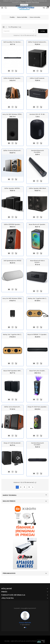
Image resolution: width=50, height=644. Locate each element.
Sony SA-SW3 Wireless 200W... (13, 114)
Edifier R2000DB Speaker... (13, 224)
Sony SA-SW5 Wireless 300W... (13, 298)
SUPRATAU (24, 5)
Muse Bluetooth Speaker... (38, 224)
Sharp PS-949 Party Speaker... (38, 407)
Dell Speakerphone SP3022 (13, 261)
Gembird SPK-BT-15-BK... (38, 114)
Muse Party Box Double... (37, 371)
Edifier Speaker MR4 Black (38, 188)
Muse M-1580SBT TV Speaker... (37, 335)
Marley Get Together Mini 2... (38, 298)
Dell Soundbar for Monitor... (13, 42)
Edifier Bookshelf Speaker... (12, 78)
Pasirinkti (19, 31)
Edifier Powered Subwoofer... (38, 42)
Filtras (43, 31)
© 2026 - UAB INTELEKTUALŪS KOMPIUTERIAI (21, 641)
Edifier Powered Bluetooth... (13, 151)
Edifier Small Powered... (37, 78)
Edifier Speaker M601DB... (13, 188)
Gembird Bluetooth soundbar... (38, 151)
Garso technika (10, 495)
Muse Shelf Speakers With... (13, 371)
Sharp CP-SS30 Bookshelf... (13, 443)
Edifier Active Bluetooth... (13, 407)
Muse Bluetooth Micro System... (37, 261)
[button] (24, 627)
